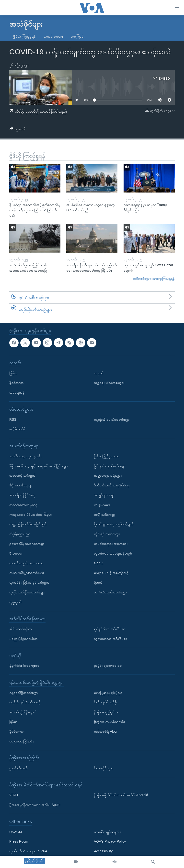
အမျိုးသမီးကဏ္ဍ (105, 514)
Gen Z (99, 563)
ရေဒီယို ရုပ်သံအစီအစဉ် (25, 702)
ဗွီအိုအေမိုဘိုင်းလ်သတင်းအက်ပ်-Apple (35, 805)
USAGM (16, 832)
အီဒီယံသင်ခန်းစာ (21, 629)
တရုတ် (98, 373)
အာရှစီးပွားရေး (104, 495)
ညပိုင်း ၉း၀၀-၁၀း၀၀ (108, 666)
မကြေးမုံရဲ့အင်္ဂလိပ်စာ (23, 639)
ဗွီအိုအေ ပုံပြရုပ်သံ (106, 712)
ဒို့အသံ (98, 582)
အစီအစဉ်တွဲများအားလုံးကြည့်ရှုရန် (154, 279)
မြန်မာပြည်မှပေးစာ (107, 456)
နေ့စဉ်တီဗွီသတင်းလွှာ (24, 693)
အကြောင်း (78, 36)
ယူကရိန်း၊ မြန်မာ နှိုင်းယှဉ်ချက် (29, 582)
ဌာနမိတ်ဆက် (18, 768)
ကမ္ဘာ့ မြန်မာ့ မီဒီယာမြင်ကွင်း (28, 524)
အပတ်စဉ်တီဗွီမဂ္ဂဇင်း (23, 712)
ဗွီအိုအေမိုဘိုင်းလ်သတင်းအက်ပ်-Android (121, 795)
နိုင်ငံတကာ (17, 383)
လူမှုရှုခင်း (16, 602)
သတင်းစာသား (53, 36)
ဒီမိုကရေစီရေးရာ (21, 485)
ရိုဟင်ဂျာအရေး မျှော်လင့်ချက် (114, 524)
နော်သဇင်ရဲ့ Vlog (105, 731)
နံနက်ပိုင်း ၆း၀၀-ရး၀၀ (24, 666)
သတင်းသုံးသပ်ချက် (22, 476)
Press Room (19, 842)
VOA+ (14, 795)
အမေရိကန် (17, 392)
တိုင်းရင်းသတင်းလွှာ (107, 534)
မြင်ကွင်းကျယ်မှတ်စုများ (110, 466)
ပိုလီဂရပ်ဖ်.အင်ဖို (105, 702)
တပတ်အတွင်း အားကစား (26, 563)
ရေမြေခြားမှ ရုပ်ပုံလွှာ (108, 693)
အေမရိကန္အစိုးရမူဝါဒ (108, 832)
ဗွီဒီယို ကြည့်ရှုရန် (24, 36)
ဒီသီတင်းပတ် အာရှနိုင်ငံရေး (112, 485)
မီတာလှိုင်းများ (103, 768)
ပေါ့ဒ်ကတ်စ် (17, 429)
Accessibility (103, 851)
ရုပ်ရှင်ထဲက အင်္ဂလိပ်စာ (110, 629)
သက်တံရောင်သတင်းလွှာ (110, 592)
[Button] (17, 130)
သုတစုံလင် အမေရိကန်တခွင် (113, 553)
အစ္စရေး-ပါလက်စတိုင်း (109, 383)
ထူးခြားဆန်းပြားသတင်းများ (27, 592)
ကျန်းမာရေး (102, 505)
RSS (13, 419)
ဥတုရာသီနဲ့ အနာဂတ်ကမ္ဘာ (27, 544)
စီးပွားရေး (16, 553)
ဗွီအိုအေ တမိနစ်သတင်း (109, 722)
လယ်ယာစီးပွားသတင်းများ (27, 573)
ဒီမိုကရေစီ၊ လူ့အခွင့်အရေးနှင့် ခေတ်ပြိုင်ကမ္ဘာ (39, 466)
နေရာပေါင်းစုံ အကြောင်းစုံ (111, 573)
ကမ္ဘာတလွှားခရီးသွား (108, 476)
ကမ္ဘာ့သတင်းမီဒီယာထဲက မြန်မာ (31, 514)
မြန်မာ (13, 373)
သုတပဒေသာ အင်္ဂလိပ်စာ (111, 639)
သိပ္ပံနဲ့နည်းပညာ (20, 534)
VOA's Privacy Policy (110, 842)
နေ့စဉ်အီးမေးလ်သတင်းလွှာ (112, 419)
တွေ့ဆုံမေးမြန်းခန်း (22, 741)
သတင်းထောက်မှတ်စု (23, 505)
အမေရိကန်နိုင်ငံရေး (22, 495)
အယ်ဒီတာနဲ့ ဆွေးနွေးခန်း (25, 456)
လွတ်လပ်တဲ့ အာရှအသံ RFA (28, 851)
